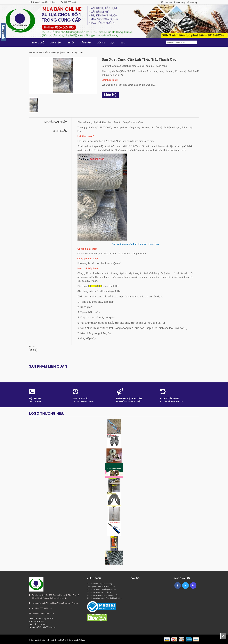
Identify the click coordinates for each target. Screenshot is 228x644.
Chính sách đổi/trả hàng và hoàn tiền (103, 595)
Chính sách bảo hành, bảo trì (99, 592)
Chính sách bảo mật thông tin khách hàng (105, 598)
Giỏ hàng (168, 2)
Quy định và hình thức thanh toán (101, 586)
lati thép (33, 350)
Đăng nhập (181, 2)
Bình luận (60, 131)
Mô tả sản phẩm (56, 122)
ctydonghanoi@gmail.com (44, 2)
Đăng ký (194, 2)
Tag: (32, 346)
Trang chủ (35, 52)
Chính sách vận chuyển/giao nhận (101, 589)
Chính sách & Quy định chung (100, 584)
